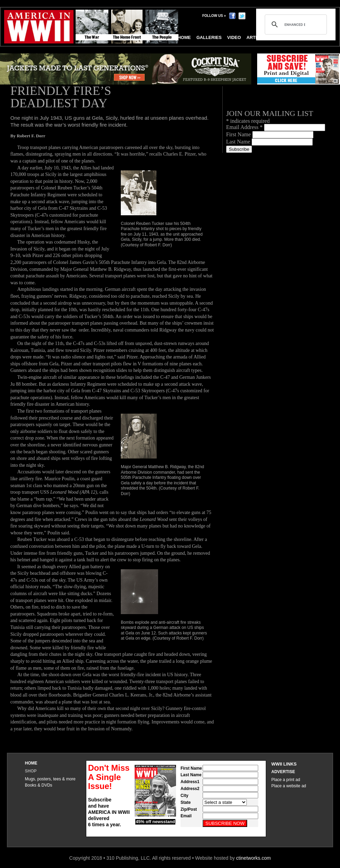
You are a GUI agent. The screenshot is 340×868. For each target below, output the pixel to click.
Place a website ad (289, 786)
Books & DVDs (38, 785)
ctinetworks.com (253, 858)
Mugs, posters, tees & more (50, 779)
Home (31, 763)
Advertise (283, 772)
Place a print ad (286, 780)
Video (234, 37)
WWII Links (284, 764)
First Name (239, 134)
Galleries (209, 37)
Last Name (239, 142)
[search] (295, 24)
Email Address (245, 127)
